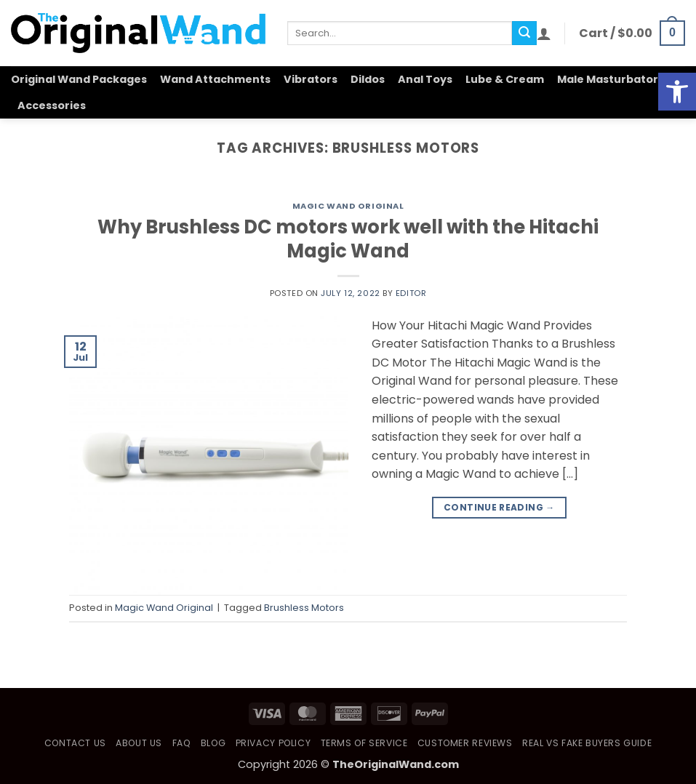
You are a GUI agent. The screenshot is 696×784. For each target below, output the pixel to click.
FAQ (182, 743)
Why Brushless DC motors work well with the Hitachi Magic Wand (348, 239)
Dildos (368, 79)
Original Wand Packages (79, 79)
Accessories (52, 105)
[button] (544, 33)
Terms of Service (364, 743)
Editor (411, 293)
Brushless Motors (304, 608)
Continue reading (499, 507)
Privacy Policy (273, 743)
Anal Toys (425, 79)
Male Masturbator (608, 79)
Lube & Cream (505, 79)
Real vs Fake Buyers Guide (587, 743)
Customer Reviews (465, 743)
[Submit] (524, 33)
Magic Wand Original (348, 206)
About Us (139, 743)
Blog (213, 743)
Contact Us (75, 743)
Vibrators (311, 79)
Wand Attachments (215, 79)
